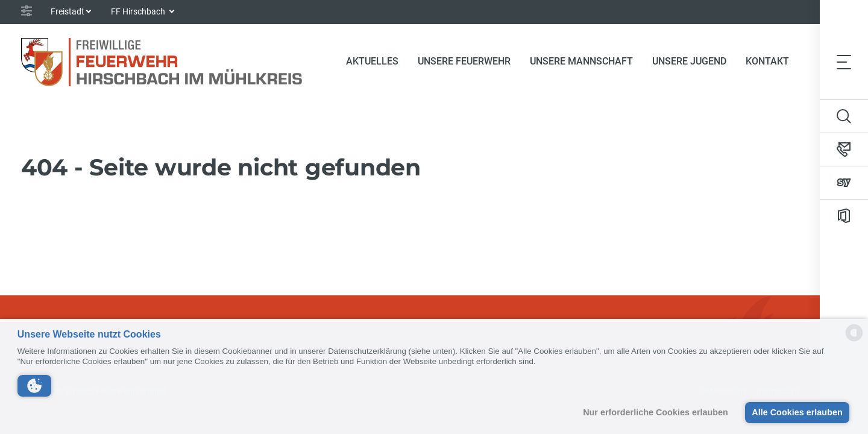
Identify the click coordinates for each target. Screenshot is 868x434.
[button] (34, 386)
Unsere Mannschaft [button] (581, 61)
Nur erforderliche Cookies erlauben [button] (656, 412)
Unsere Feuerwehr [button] (464, 61)
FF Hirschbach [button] (139, 11)
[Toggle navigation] (844, 61)
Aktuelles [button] (372, 61)
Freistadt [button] (68, 11)
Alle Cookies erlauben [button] (797, 412)
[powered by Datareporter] (854, 340)
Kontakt (767, 61)
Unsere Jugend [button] (689, 61)
